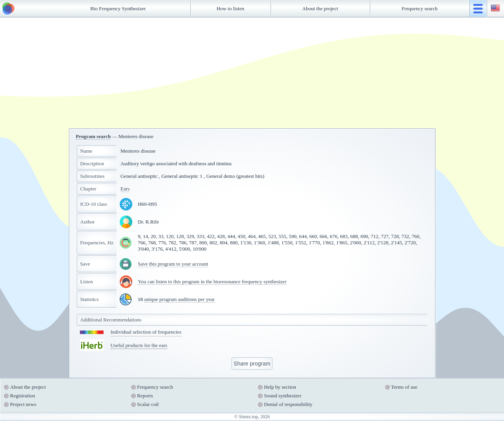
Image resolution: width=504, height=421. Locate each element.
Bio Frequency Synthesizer (118, 8)
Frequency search (420, 8)
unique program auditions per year (179, 299)
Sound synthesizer (283, 396)
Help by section (280, 387)
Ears (125, 189)
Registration (23, 396)
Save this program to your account (173, 264)
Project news (23, 404)
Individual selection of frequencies (146, 332)
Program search (94, 136)
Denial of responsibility (288, 404)
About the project (320, 8)
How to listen (230, 8)
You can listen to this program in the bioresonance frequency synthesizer (212, 282)
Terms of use (404, 387)
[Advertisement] (252, 73)
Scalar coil (148, 404)
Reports (145, 396)
